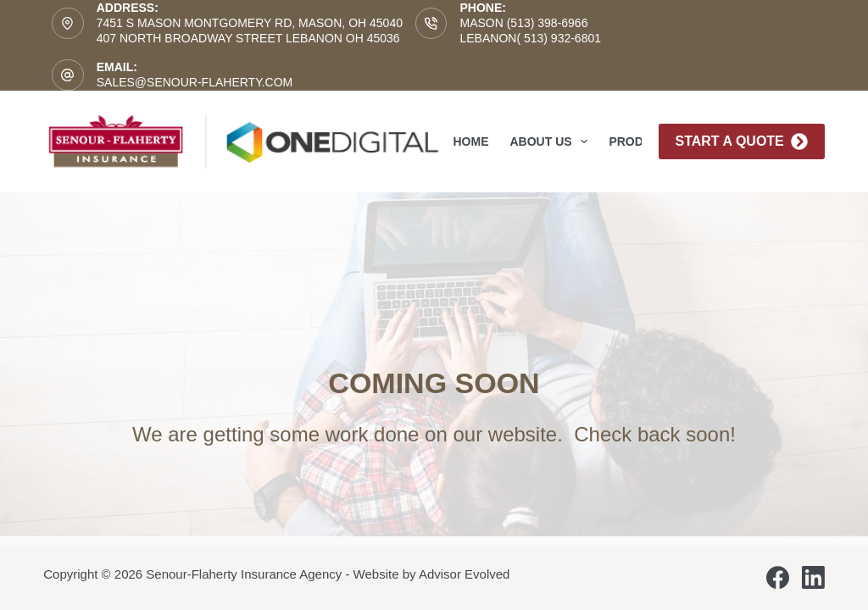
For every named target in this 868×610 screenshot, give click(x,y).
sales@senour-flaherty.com (195, 82)
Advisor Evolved (465, 574)
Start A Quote (742, 141)
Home (471, 141)
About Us (553, 141)
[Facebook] (778, 577)
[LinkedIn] (813, 577)
